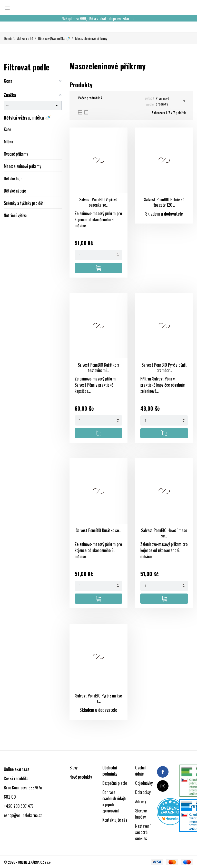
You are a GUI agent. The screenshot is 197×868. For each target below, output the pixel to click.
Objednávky (144, 783)
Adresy (141, 801)
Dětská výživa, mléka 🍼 (27, 118)
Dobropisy (143, 792)
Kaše (7, 129)
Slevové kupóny (141, 814)
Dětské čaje (13, 178)
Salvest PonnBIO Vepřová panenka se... (98, 202)
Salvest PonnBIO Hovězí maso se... (164, 533)
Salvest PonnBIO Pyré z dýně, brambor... (164, 368)
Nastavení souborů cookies (143, 832)
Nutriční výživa (15, 215)
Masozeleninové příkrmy (22, 166)
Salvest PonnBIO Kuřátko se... (98, 530)
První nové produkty (170, 101)
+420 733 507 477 (19, 806)
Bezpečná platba (115, 783)
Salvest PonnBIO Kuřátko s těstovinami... (98, 368)
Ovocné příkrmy (16, 154)
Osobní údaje (140, 771)
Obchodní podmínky (110, 771)
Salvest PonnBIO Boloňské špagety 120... (164, 202)
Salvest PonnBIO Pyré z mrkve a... (98, 698)
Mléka (8, 142)
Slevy (73, 768)
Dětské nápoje (15, 191)
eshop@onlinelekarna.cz (23, 815)
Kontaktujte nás (115, 820)
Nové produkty (81, 777)
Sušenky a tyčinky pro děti (24, 203)
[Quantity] (98, 255)
